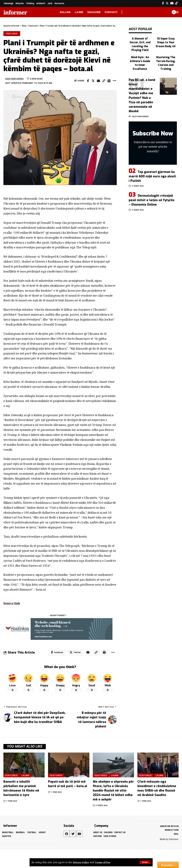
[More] (114, 81)
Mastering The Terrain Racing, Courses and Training (166, 59)
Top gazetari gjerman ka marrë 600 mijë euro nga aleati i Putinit (152, 172)
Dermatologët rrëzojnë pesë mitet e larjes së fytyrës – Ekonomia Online (152, 195)
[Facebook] (163, 3)
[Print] (109, 81)
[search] (166, 12)
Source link (12, 603)
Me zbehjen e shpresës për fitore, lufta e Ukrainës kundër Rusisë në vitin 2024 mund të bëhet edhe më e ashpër (113, 791)
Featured (12, 34)
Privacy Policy (81, 862)
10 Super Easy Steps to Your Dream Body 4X (166, 40)
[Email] (98, 81)
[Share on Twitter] (93, 81)
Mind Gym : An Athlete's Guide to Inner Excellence (140, 57)
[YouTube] (172, 3)
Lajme (26, 776)
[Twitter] (167, 3)
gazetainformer (15, 79)
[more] (122, 12)
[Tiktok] (176, 3)
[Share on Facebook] (88, 81)
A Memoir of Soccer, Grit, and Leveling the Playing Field (140, 42)
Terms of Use (104, 862)
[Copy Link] (104, 81)
